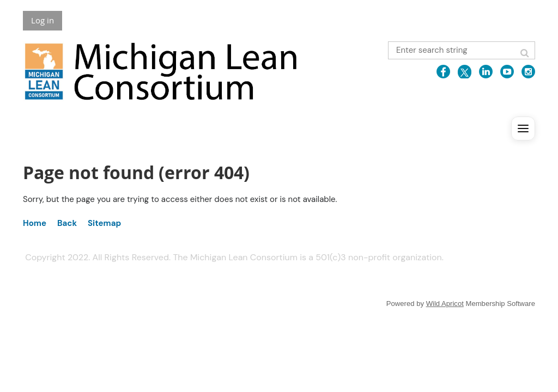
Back (67, 223)
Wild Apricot (445, 304)
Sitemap (104, 223)
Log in (43, 20)
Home (35, 223)
